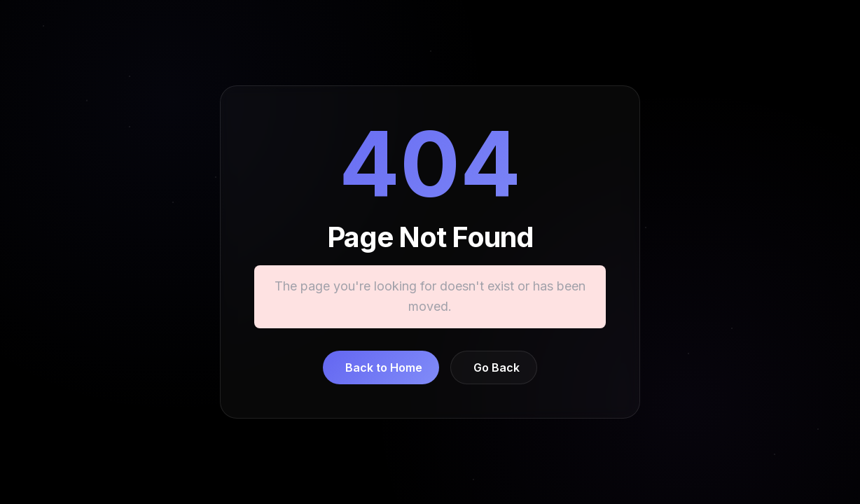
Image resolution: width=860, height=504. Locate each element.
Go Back (497, 367)
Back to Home (384, 367)
